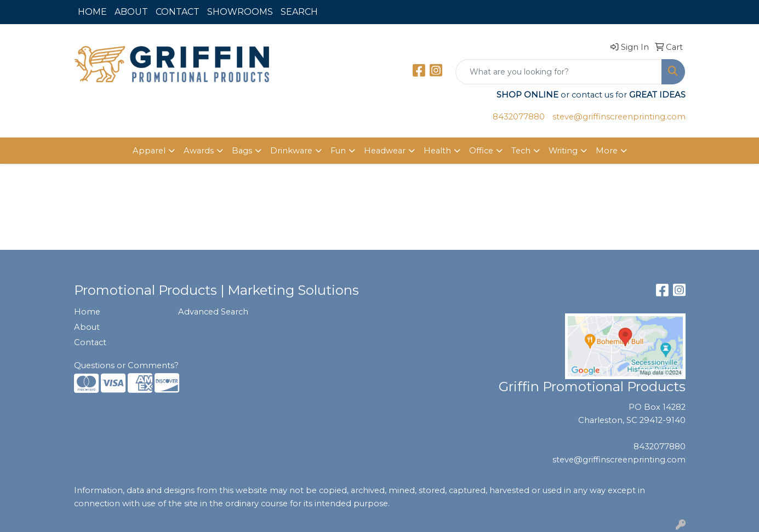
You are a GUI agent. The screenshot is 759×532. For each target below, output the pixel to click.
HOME (92, 12)
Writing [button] (563, 151)
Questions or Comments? (126, 365)
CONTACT (178, 12)
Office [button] (481, 151)
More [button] (607, 151)
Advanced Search (213, 312)
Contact (90, 342)
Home (87, 312)
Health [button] (437, 151)
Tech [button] (521, 151)
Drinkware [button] (291, 151)
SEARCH (299, 12)
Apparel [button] (149, 151)
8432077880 (519, 117)
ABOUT (131, 12)
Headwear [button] (385, 151)
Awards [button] (199, 151)
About (87, 327)
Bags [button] (242, 151)
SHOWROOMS (240, 12)
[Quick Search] (559, 72)
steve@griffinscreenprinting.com (619, 117)
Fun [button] (338, 151)
